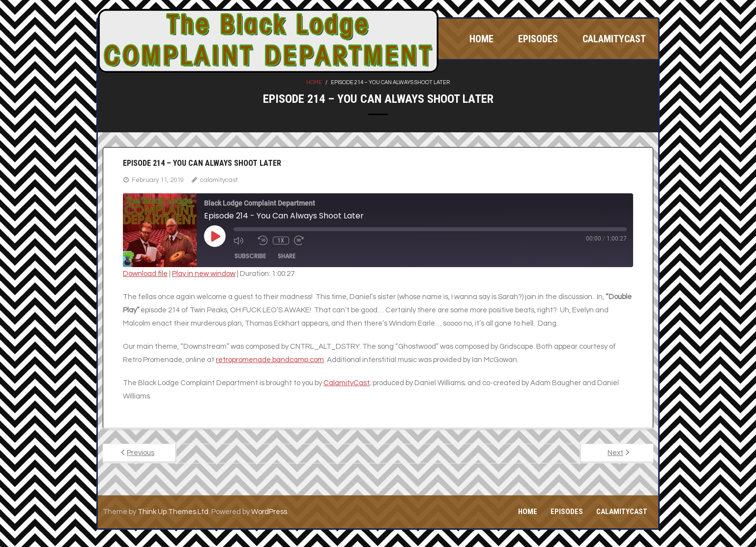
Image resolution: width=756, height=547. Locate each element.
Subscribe (250, 256)
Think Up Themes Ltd (173, 512)
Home (314, 82)
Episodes (567, 512)
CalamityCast (622, 512)
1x (281, 241)
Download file (145, 274)
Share (287, 256)
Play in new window (204, 274)
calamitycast (219, 180)
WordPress (269, 512)
